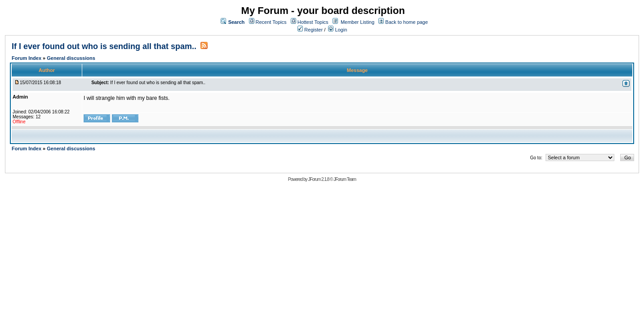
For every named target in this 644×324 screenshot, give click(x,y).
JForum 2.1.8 (318, 179)
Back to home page (406, 22)
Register (310, 30)
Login (338, 30)
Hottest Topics (313, 22)
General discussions (71, 58)
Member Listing (358, 22)
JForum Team (345, 179)
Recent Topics (271, 22)
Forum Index (27, 58)
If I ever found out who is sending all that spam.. (104, 46)
